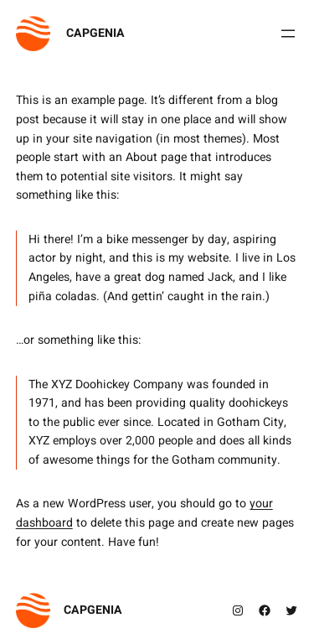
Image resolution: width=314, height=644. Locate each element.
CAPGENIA (95, 33)
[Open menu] (288, 34)
